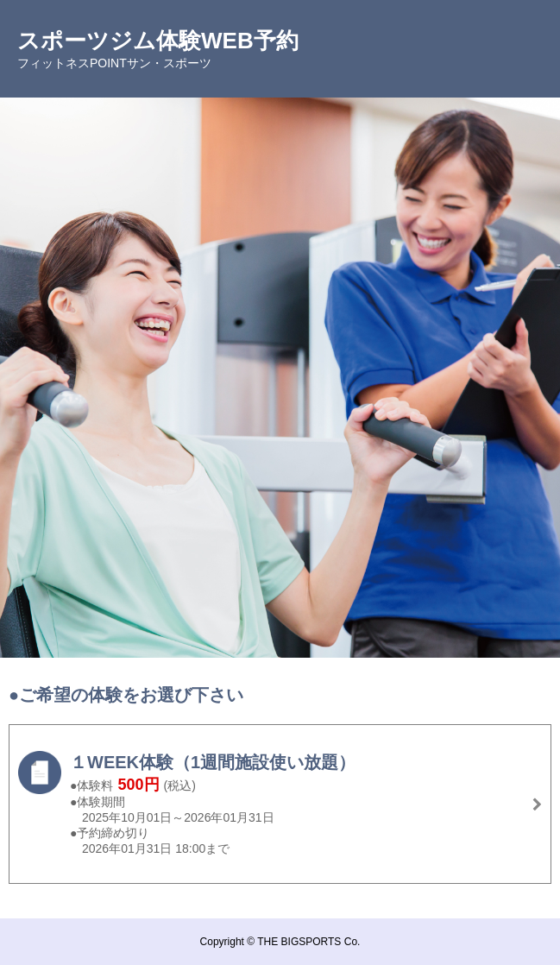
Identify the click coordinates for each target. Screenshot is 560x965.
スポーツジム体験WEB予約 (158, 41)
